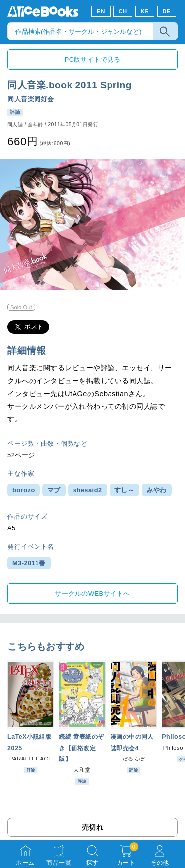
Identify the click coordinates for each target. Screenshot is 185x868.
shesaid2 (88, 490)
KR (145, 11)
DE (167, 11)
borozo (24, 490)
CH (123, 11)
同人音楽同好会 (31, 99)
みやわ (157, 490)
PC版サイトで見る (92, 59)
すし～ (125, 490)
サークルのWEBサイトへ (92, 594)
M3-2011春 (29, 563)
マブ (54, 490)
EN (101, 11)
